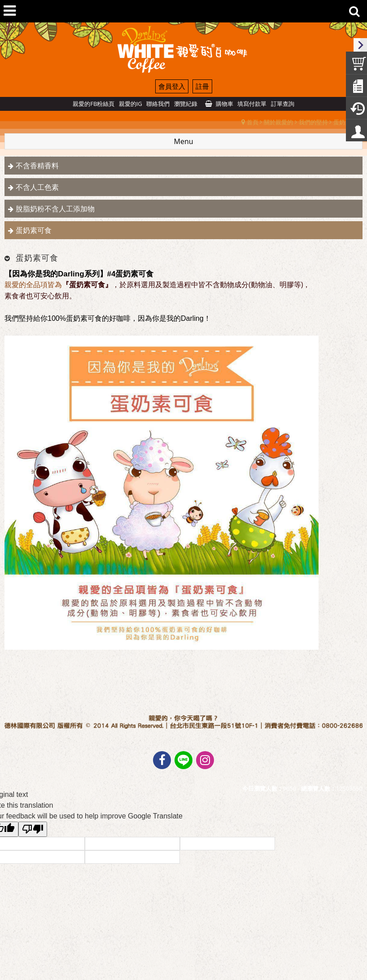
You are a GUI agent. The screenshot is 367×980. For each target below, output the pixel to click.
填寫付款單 (252, 104)
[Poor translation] (33, 829)
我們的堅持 (313, 122)
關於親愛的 (278, 122)
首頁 (253, 122)
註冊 (202, 86)
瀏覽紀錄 (186, 104)
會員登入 (172, 86)
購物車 (225, 104)
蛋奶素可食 (34, 230)
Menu (184, 141)
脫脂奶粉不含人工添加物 (55, 209)
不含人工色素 (37, 187)
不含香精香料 (37, 166)
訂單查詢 (283, 104)
